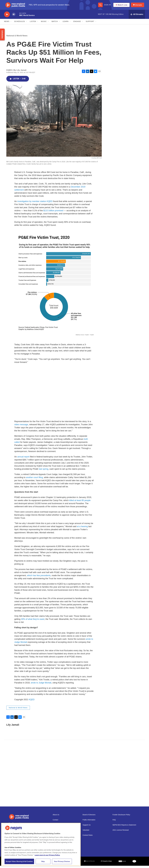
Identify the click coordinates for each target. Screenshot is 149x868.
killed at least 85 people (80, 503)
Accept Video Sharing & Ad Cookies (19, 861)
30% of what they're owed (33, 621)
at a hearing (82, 529)
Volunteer (86, 832)
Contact (55, 822)
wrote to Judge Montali (41, 685)
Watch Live (122, 6)
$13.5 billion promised (53, 213)
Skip (43, 861)
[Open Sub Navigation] (11, 24)
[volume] (14, 17)
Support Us (87, 827)
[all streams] (137, 16)
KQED (32, 702)
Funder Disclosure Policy (121, 817)
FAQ (114, 822)
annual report (23, 459)
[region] (41, 844)
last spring (44, 471)
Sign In (107, 6)
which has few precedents (39, 578)
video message (21, 427)
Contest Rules (88, 837)
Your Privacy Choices (62, 861)
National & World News (17, 38)
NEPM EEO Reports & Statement (124, 827)
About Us (56, 817)
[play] (7, 17)
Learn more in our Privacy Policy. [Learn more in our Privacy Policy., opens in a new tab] (47, 855)
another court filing (34, 480)
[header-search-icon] (100, 6)
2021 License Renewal (121, 832)
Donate (139, 6)
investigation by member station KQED (35, 203)
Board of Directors (89, 817)
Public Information (89, 822)
